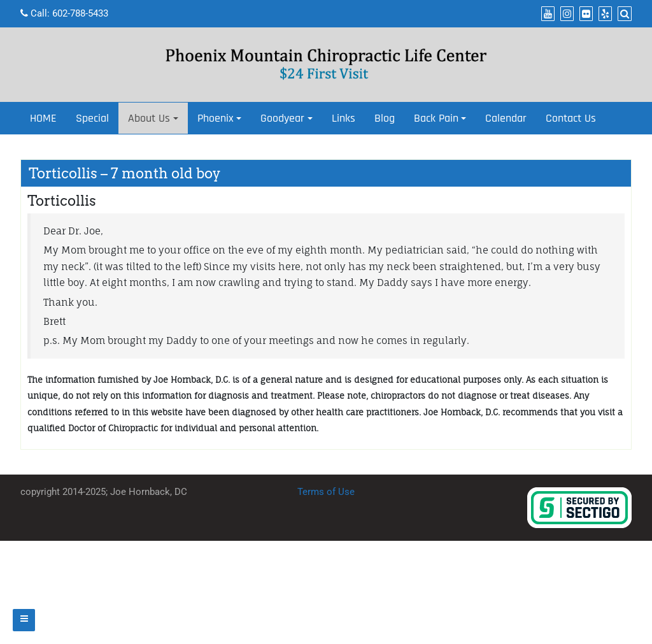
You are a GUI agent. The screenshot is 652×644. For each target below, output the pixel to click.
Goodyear (282, 118)
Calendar (506, 118)
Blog (385, 118)
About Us (149, 118)
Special (92, 118)
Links (344, 118)
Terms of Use (326, 492)
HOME (43, 118)
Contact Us (571, 118)
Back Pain (436, 118)
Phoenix (216, 118)
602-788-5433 (80, 13)
